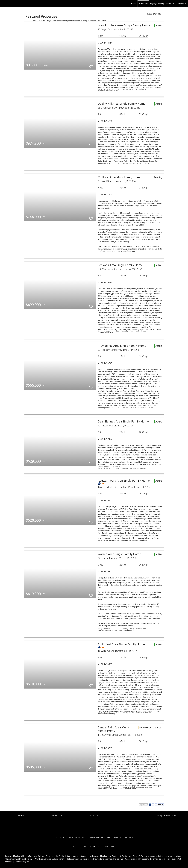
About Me (170, 4)
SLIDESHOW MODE (154, 14)
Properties (143, 4)
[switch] (91, 66)
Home (134, 4)
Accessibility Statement (99, 838)
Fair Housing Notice (124, 838)
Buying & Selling (157, 4)
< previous (144, 805)
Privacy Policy (77, 838)
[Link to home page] (3, 4)
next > (161, 805)
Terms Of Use (60, 838)
